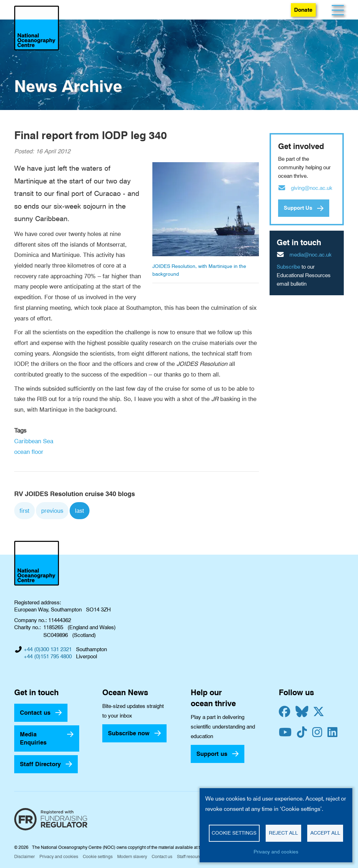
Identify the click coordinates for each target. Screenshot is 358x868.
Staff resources (191, 856)
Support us (212, 754)
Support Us (298, 208)
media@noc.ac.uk (311, 255)
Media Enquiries (33, 738)
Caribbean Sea (34, 441)
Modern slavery (132, 856)
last (80, 511)
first (25, 511)
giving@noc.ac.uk (312, 188)
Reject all (283, 833)
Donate (303, 10)
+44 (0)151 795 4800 (48, 657)
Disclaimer (25, 856)
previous (52, 511)
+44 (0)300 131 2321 (48, 649)
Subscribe (288, 267)
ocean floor (29, 452)
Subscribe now (129, 733)
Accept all (325, 833)
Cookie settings (98, 856)
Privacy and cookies (59, 856)
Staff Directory (40, 764)
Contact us (35, 713)
